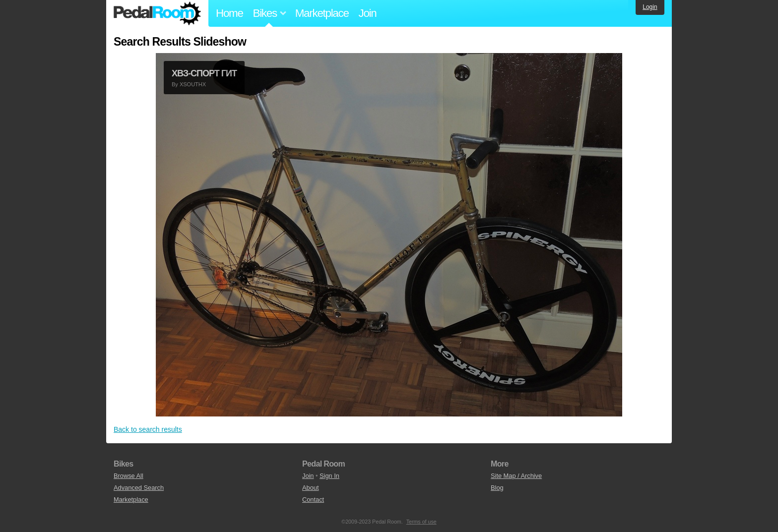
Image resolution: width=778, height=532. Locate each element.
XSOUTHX (193, 84)
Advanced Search (139, 488)
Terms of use (421, 522)
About (310, 488)
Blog (497, 488)
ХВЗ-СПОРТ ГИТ (204, 73)
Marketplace (322, 13)
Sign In (329, 476)
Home (229, 13)
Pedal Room (157, 13)
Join (368, 13)
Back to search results (148, 429)
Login (650, 7)
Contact (313, 500)
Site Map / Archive (516, 476)
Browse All (129, 476)
